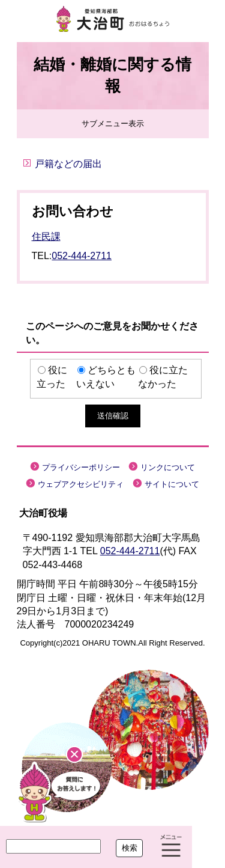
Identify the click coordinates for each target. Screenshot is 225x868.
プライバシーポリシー (81, 467)
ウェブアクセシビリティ (81, 484)
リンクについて (168, 467)
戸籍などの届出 (68, 164)
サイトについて (172, 484)
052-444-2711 (82, 256)
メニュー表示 (171, 847)
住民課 (46, 237)
